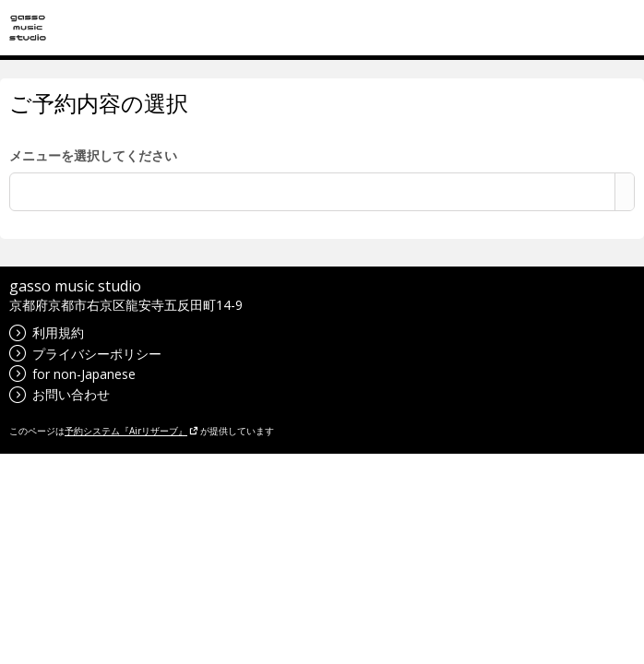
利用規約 (47, 332)
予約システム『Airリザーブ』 (131, 431)
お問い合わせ (60, 394)
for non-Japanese (72, 374)
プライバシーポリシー (85, 354)
